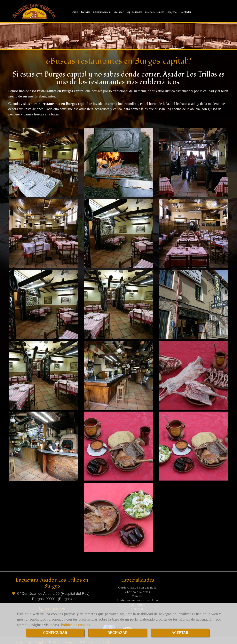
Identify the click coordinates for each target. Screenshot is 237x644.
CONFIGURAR (55, 633)
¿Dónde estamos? (155, 12)
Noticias (86, 12)
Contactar (186, 12)
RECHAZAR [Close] (118, 633)
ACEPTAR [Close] (180, 633)
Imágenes (172, 12)
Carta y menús (102, 12)
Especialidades (134, 12)
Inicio (75, 12)
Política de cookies (75, 625)
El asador (119, 12)
